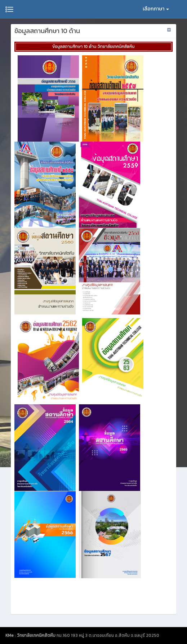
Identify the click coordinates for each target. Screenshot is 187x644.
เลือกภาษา (156, 9)
